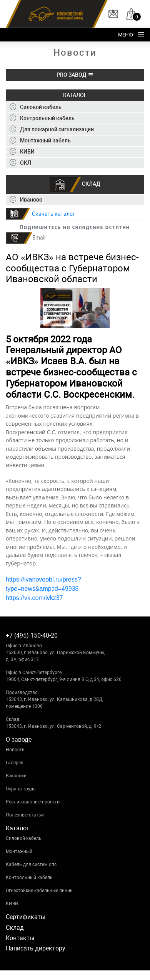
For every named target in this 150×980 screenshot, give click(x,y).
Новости (15, 750)
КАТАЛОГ (75, 95)
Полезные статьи (25, 815)
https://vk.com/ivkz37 (34, 598)
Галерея (15, 763)
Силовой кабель (24, 838)
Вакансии (16, 776)
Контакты (20, 938)
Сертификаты (26, 917)
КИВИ (12, 904)
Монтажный (19, 851)
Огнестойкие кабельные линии (39, 891)
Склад (15, 928)
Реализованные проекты (33, 802)
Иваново (26, 200)
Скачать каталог (53, 214)
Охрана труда (21, 789)
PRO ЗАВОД (75, 75)
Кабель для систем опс (31, 864)
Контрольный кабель (29, 878)
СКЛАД (75, 184)
